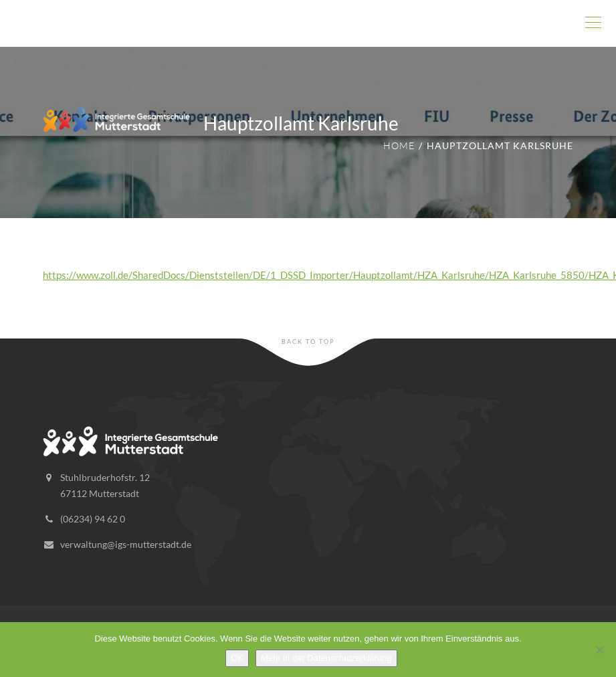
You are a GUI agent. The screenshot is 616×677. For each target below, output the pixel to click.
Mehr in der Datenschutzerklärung (326, 658)
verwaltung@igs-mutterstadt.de (126, 544)
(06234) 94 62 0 (93, 519)
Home (399, 146)
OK (237, 658)
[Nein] (599, 650)
